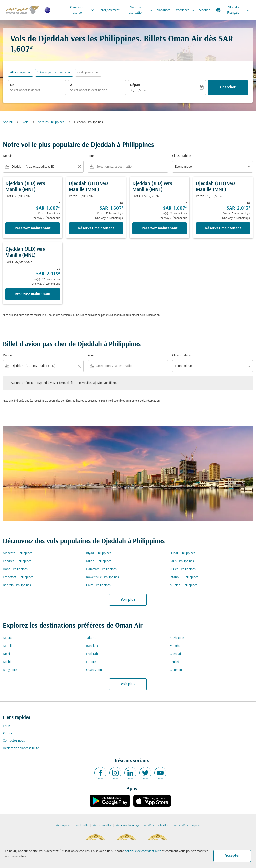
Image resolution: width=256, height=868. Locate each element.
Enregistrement (109, 10)
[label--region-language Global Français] (233, 10)
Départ (135, 85)
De (12, 85)
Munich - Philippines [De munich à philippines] (184, 585)
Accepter (232, 856)
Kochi (7, 662)
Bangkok (92, 646)
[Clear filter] (79, 167)
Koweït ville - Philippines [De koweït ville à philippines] (103, 577)
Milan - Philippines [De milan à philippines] (99, 561)
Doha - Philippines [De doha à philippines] (15, 569)
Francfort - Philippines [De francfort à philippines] (18, 577)
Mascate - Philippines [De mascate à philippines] (18, 553)
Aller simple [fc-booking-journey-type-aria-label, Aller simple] (18, 73)
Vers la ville (81, 826)
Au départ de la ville (156, 826)
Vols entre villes (102, 826)
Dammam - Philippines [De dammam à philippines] (101, 569)
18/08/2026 (139, 90)
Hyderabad (94, 654)
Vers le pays (63, 826)
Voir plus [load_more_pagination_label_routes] (128, 600)
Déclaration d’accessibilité (21, 748)
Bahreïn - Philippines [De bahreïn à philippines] (17, 585)
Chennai (175, 654)
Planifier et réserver (83, 10)
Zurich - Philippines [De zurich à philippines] (183, 569)
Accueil (8, 122)
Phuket (174, 662)
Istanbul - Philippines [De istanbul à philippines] (184, 577)
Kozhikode (177, 638)
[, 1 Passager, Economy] (52, 73)
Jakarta (91, 638)
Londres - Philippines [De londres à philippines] (17, 561)
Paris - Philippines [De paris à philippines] (182, 561)
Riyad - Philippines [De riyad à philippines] (99, 553)
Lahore (91, 662)
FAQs (7, 726)
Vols (26, 122)
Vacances (164, 10)
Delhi (6, 654)
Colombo (176, 670)
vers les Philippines (51, 122)
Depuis (8, 156)
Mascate (9, 638)
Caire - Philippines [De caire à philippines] (98, 585)
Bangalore (10, 670)
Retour (8, 734)
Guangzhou (94, 670)
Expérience (186, 10)
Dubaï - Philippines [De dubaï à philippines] (182, 553)
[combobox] (37, 90)
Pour (91, 156)
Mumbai (175, 646)
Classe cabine (182, 156)
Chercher (228, 87)
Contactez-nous (14, 741)
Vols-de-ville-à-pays (128, 826)
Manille (8, 646)
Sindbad (205, 10)
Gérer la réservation (142, 10)
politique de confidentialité (143, 851)
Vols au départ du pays (186, 826)
